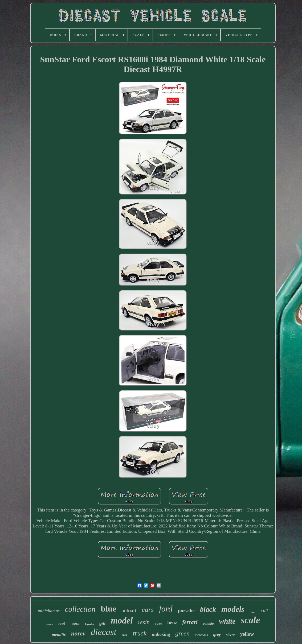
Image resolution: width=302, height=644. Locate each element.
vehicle (208, 624)
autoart (129, 610)
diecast (104, 632)
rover (253, 612)
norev (78, 633)
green (182, 633)
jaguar (75, 623)
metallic (59, 635)
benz (172, 623)
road (62, 623)
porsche (186, 611)
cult (264, 611)
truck (140, 633)
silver (230, 635)
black (208, 609)
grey (217, 635)
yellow (247, 634)
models (233, 609)
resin (144, 622)
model (122, 621)
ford (166, 609)
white (227, 621)
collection (80, 609)
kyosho (90, 624)
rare (125, 635)
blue (109, 609)
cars (148, 610)
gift (102, 623)
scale (251, 620)
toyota (50, 624)
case (159, 623)
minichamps (49, 611)
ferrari (190, 622)
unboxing (161, 634)
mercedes (201, 635)
